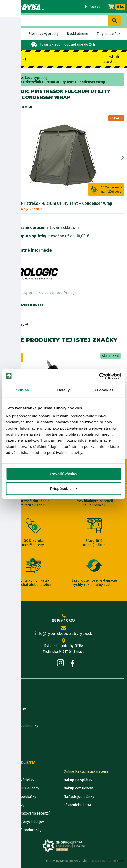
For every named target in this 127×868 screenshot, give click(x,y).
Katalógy (10, 742)
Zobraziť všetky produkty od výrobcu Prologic (40, 293)
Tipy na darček (109, 34)
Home (9, 78)
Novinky (13, 34)
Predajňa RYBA (14, 709)
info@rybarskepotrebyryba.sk (63, 631)
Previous (4, 158)
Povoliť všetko (64, 474)
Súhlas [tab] (22, 390)
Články (8, 734)
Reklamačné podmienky (22, 830)
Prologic (24, 107)
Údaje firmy (12, 717)
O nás (7, 701)
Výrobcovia (11, 751)
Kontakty (10, 772)
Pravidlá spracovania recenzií (26, 813)
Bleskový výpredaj (43, 34)
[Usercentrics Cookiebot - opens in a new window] (99, 376)
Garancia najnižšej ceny (21, 788)
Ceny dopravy (14, 805)
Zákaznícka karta (77, 805)
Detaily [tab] (64, 390)
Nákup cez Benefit (79, 788)
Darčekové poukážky (19, 797)
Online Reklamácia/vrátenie (86, 772)
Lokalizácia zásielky (18, 780)
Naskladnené (78, 34)
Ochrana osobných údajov (23, 822)
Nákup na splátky (29, 236)
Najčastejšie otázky (79, 797)
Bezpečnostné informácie (27, 250)
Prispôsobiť (64, 488)
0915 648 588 (63, 618)
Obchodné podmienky (20, 726)
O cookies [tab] (105, 390)
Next (123, 158)
